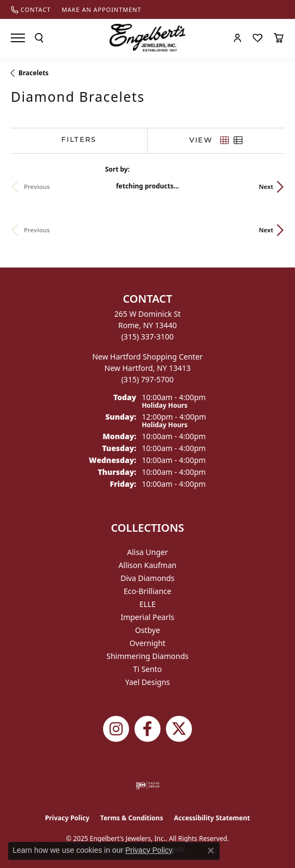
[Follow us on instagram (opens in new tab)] (116, 729)
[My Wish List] (258, 38)
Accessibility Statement (212, 818)
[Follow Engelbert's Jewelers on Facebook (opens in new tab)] (147, 729)
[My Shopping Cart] (279, 38)
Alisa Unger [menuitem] (147, 552)
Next (266, 187)
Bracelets (34, 73)
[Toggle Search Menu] (39, 38)
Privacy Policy (67, 818)
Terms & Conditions (132, 818)
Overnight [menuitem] (147, 643)
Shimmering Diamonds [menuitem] (147, 656)
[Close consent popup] (211, 851)
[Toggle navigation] (18, 38)
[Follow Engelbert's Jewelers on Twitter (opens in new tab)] (179, 729)
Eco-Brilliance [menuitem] (147, 591)
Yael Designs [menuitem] (148, 682)
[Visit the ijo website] (148, 785)
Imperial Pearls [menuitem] (147, 617)
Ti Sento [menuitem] (148, 669)
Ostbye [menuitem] (147, 630)
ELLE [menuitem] (147, 604)
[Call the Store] (148, 337)
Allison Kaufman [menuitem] (148, 565)
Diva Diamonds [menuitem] (147, 578)
